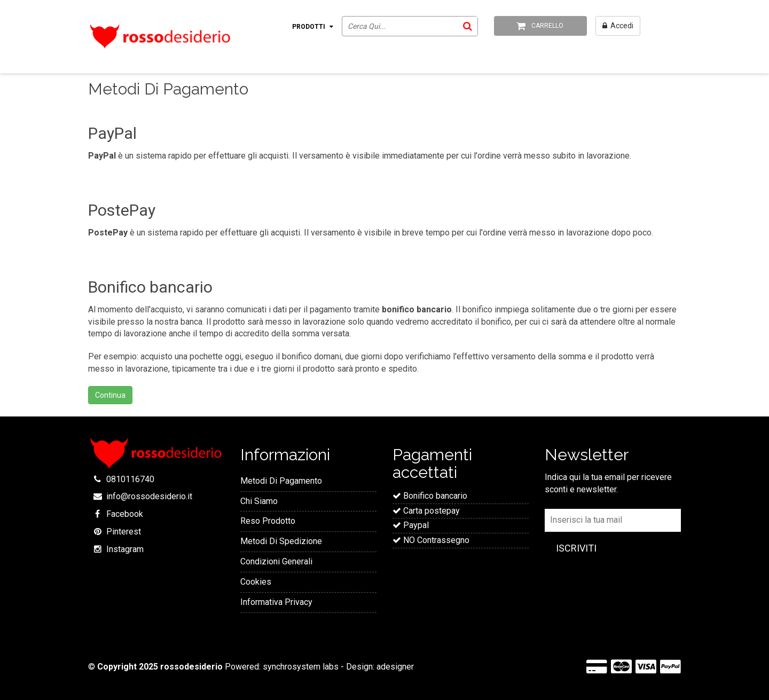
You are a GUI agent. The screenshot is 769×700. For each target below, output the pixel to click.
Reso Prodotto (268, 521)
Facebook (125, 514)
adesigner (395, 667)
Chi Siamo (259, 501)
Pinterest (124, 532)
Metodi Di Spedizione (281, 541)
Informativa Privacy (276, 602)
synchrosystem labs (301, 667)
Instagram (125, 549)
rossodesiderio (191, 667)
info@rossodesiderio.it (149, 496)
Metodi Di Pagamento (281, 481)
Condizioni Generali (276, 561)
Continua (110, 395)
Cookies (256, 582)
